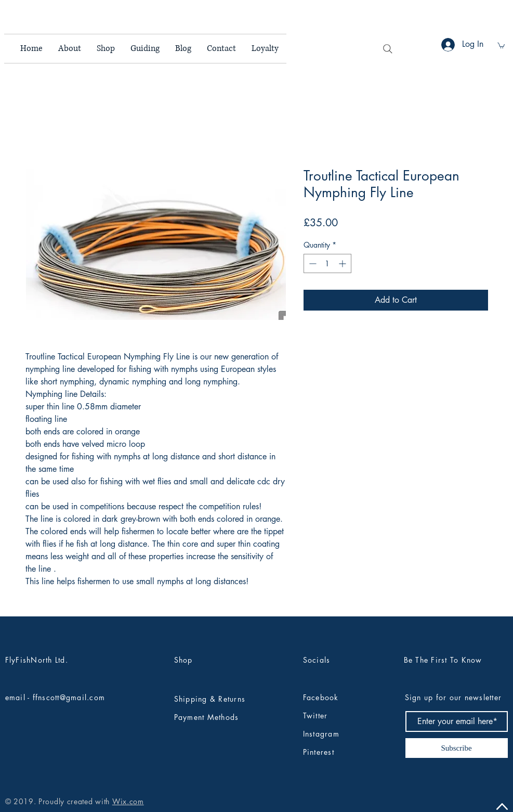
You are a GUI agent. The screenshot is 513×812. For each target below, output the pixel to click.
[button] (501, 45)
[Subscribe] (457, 748)
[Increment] (343, 263)
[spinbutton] (327, 263)
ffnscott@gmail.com (69, 697)
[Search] (388, 49)
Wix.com (128, 801)
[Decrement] (312, 263)
